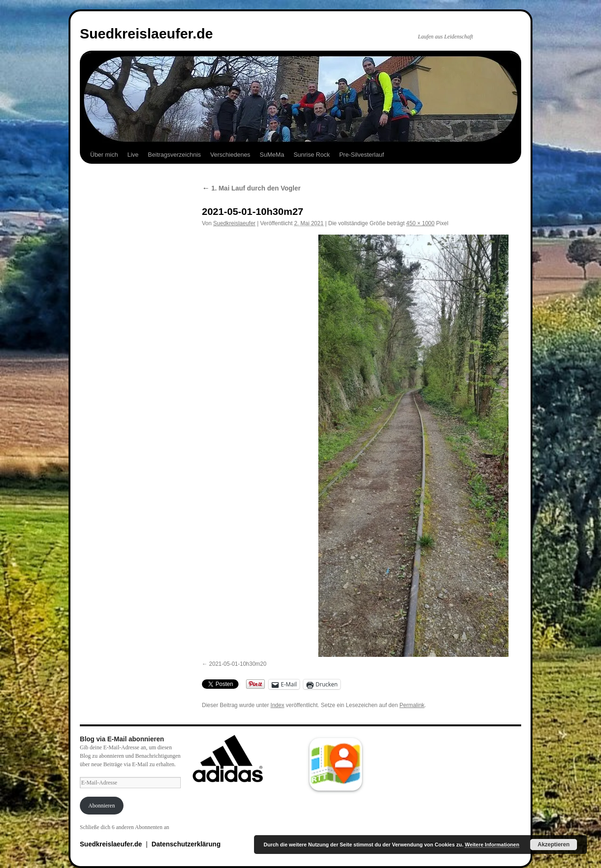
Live (133, 155)
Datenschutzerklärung (186, 844)
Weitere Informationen (492, 845)
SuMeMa (272, 155)
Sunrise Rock (312, 155)
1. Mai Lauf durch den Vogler (251, 188)
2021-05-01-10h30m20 (238, 664)
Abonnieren (102, 806)
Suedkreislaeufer (234, 223)
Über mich (104, 155)
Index (277, 705)
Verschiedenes (230, 155)
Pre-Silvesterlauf (361, 155)
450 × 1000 (420, 223)
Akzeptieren (554, 845)
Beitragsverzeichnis (174, 155)
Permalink (412, 705)
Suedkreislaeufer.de (146, 34)
